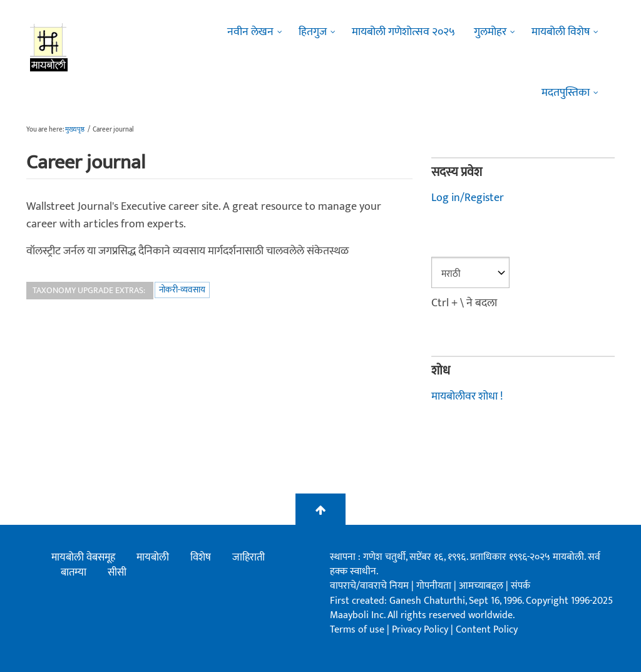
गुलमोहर (490, 32)
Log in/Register (468, 198)
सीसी (117, 572)
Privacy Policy (421, 630)
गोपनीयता (435, 586)
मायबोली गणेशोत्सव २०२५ (403, 32)
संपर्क (520, 586)
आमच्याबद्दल (482, 586)
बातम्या (74, 572)
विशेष (201, 557)
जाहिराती (249, 557)
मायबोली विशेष (561, 32)
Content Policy (487, 630)
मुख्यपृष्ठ (75, 130)
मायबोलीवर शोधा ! (467, 396)
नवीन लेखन (250, 32)
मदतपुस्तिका (566, 93)
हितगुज (313, 32)
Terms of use (357, 630)
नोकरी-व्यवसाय (182, 290)
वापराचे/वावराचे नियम (369, 586)
